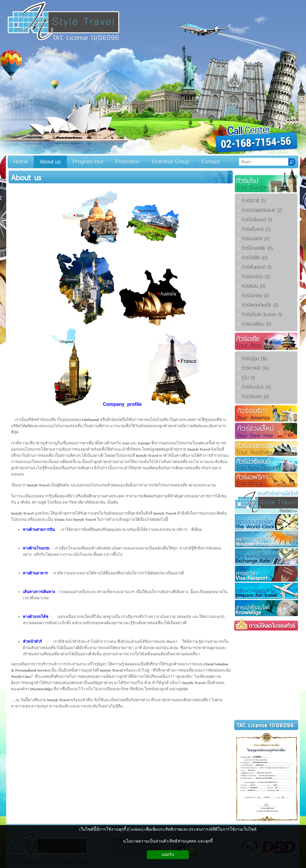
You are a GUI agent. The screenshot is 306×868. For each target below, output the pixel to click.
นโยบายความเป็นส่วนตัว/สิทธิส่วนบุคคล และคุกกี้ (168, 841)
